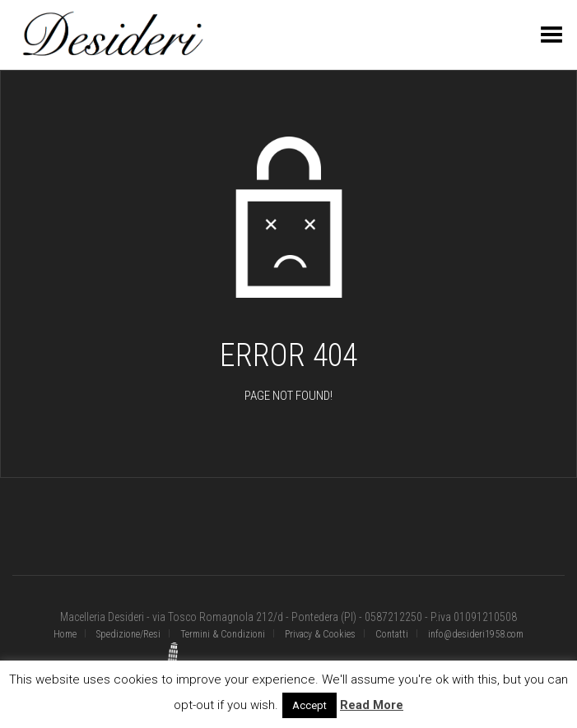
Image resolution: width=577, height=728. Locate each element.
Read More (372, 705)
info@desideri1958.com (476, 634)
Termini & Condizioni (223, 634)
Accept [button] (309, 705)
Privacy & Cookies (320, 634)
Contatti (392, 634)
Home (65, 634)
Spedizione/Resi (128, 634)
